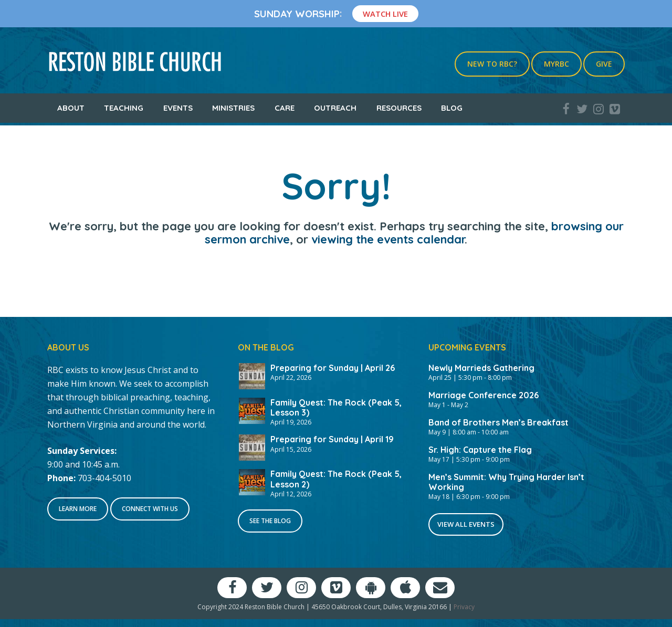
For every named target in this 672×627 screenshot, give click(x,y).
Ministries (233, 108)
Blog (452, 108)
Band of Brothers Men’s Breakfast (498, 422)
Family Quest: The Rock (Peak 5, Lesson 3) (336, 407)
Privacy (464, 607)
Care (285, 108)
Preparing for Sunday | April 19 (332, 439)
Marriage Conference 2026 (484, 395)
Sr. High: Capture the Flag (480, 450)
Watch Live (385, 14)
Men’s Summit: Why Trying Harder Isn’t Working (506, 482)
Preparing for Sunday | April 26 (333, 368)
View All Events (466, 524)
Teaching (124, 108)
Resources (399, 108)
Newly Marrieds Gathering (481, 368)
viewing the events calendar (388, 239)
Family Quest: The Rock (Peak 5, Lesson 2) (336, 479)
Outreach (335, 108)
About (71, 108)
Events (178, 108)
